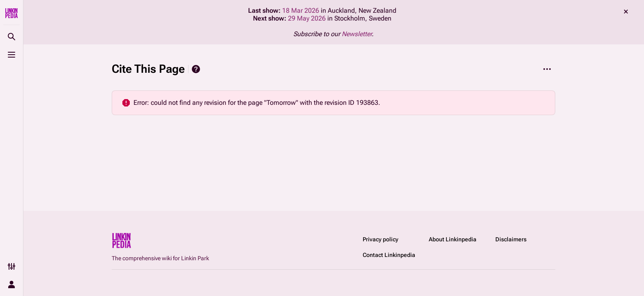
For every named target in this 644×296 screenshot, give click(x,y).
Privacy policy (381, 239)
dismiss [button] (626, 12)
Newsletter (357, 34)
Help (196, 69)
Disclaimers (511, 239)
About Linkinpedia (453, 239)
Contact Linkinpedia (389, 255)
